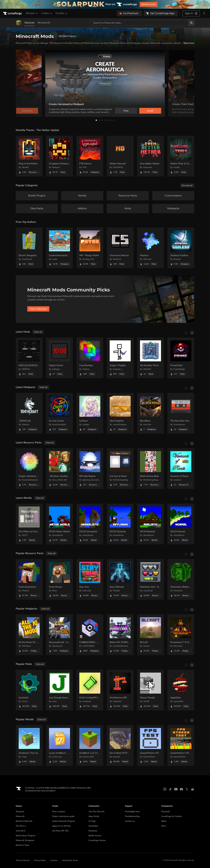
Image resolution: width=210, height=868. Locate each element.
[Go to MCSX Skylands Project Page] (120, 524)
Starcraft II (21, 831)
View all (38, 332)
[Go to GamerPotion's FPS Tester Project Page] (150, 745)
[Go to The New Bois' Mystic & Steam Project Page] (181, 413)
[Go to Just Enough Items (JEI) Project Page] (60, 690)
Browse (32, 13)
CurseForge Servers (97, 840)
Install (150, 111)
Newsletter (93, 826)
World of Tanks (23, 845)
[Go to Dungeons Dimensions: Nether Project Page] (60, 156)
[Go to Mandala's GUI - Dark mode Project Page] (150, 579)
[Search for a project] (140, 23)
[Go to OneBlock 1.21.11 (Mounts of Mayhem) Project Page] (90, 745)
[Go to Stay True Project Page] (90, 579)
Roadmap (93, 831)
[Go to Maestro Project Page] (150, 248)
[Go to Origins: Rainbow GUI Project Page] (29, 469)
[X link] (187, 789)
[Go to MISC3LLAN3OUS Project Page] (29, 358)
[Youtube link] (176, 789)
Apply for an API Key (61, 826)
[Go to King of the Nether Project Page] (29, 156)
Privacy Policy (40, 860)
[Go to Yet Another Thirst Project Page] (150, 358)
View (126, 111)
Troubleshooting (132, 816)
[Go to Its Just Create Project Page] (60, 413)
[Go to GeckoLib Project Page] (29, 690)
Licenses (54, 860)
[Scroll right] (192, 333)
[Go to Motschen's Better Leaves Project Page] (181, 579)
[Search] (191, 23)
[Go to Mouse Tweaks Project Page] (150, 690)
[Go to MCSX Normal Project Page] (181, 524)
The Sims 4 (21, 826)
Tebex (164, 821)
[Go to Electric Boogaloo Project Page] (29, 248)
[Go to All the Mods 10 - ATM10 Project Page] (29, 635)
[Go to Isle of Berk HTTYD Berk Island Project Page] (120, 745)
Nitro (164, 826)
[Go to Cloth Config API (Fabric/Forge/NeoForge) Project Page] (90, 690)
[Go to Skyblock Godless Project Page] (181, 248)
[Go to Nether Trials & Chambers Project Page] (181, 156)
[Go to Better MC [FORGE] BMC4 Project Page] (120, 635)
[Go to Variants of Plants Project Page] (181, 469)
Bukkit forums (95, 836)
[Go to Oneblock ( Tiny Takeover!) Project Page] (29, 745)
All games (20, 812)
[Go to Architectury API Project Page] (120, 690)
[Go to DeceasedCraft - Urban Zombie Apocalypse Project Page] (60, 635)
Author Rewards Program (64, 821)
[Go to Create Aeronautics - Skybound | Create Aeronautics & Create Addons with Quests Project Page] (60, 248)
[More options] (204, 13)
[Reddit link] (192, 789)
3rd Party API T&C (60, 831)
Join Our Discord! (96, 812)
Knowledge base (132, 812)
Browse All (44, 23)
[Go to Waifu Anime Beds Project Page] (150, 469)
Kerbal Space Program (26, 836)
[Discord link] (181, 789)
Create (47, 13)
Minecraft (20, 816)
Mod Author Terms (70, 860)
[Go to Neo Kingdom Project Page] (120, 413)
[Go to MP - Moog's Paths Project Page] (90, 248)
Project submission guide (63, 816)
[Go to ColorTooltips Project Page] (90, 358)
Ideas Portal (94, 816)
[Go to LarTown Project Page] (90, 413)
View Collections (38, 309)
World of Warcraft (24, 821)
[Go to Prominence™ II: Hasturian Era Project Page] (181, 635)
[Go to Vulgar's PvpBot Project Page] (120, 358)
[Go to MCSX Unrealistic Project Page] (90, 524)
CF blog (92, 821)
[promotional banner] (105, 4)
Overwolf (165, 812)
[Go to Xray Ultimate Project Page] (120, 579)
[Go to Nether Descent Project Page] (120, 156)
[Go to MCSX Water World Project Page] (60, 524)
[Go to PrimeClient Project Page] (181, 358)
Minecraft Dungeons (25, 840)
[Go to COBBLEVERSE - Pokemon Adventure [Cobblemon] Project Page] (90, 635)
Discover (30, 23)
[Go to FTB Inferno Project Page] (90, 156)
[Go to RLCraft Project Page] (150, 635)
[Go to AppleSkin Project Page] (181, 690)
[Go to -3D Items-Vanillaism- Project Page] (60, 469)
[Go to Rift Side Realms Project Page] (90, 469)
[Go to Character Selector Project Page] (120, 248)
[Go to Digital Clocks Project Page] (60, 358)
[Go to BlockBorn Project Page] (150, 413)
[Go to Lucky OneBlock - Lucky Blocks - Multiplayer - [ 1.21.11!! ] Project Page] (60, 745)
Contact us (130, 821)
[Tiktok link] (170, 789)
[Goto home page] (13, 13)
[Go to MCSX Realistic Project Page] (150, 524)
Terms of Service (23, 860)
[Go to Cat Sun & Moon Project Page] (120, 469)
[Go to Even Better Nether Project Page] (150, 156)
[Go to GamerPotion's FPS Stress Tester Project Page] (181, 745)
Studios (62, 13)
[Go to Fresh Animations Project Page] (29, 579)
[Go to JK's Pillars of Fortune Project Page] (29, 524)
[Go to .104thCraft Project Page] (29, 413)
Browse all (187, 185)
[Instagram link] (165, 789)
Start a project (59, 812)
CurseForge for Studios (172, 816)
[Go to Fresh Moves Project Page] (60, 579)
